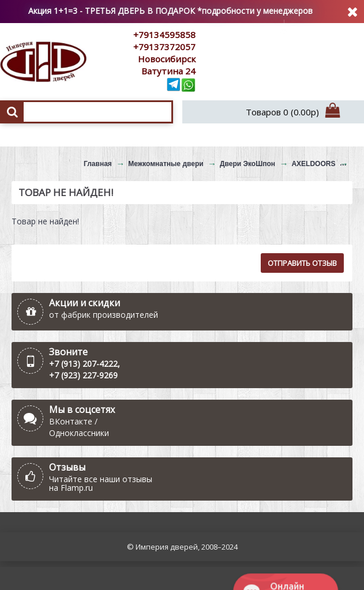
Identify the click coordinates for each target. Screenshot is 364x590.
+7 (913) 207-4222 (83, 364)
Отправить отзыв (302, 263)
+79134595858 (164, 35)
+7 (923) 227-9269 (83, 375)
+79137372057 (164, 47)
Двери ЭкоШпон (247, 164)
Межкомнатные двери (166, 164)
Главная (98, 164)
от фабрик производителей (104, 315)
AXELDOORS (313, 164)
